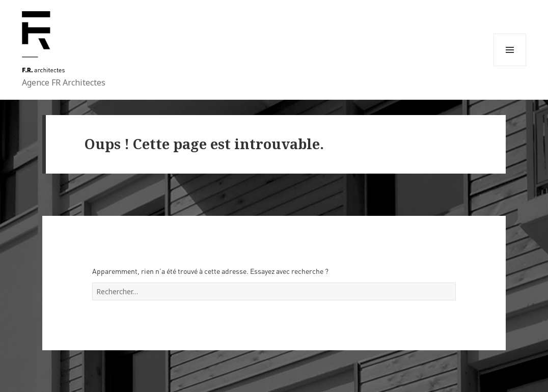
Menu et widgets (510, 66)
